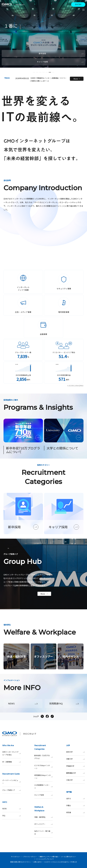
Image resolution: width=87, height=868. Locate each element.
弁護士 (76, 805)
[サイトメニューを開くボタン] (84, 10)
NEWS (11, 809)
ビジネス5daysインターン (44, 767)
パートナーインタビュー (11, 782)
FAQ (11, 816)
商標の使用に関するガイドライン (21, 862)
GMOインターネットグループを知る (11, 753)
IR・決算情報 (11, 762)
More (77, 79)
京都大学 (76, 759)
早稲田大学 (76, 766)
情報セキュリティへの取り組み (49, 857)
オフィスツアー (44, 824)
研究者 (76, 812)
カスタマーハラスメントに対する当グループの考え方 (61, 862)
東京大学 (76, 752)
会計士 (76, 798)
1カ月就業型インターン (44, 786)
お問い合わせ (37, 862)
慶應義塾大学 (76, 773)
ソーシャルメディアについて (45, 859)
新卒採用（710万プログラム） (44, 757)
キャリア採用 (44, 795)
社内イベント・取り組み (44, 832)
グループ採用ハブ (11, 790)
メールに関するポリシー (69, 857)
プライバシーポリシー (30, 857)
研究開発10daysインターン (44, 777)
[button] (34, 72)
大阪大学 (76, 780)
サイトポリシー (16, 857)
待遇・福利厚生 (44, 817)
